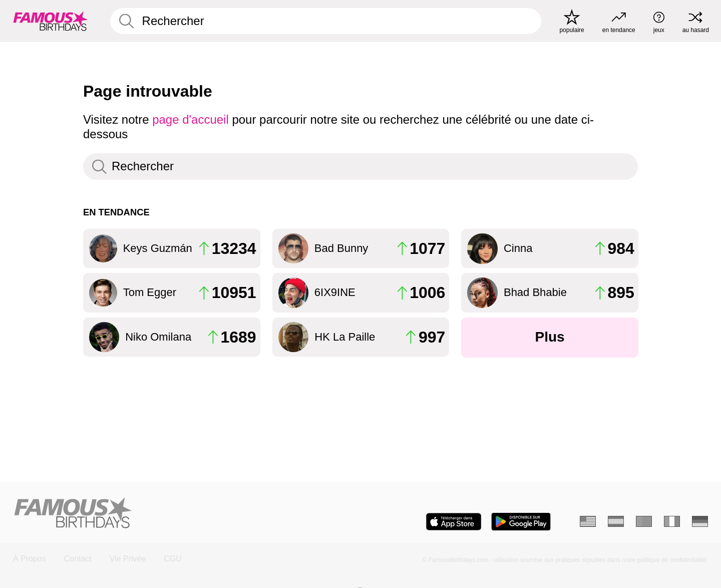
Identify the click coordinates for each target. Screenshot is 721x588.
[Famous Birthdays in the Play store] (521, 522)
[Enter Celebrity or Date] (326, 21)
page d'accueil (191, 119)
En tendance (116, 212)
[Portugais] (644, 521)
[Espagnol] (616, 521)
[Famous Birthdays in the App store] (454, 522)
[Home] (184, 514)
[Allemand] (700, 521)
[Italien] (672, 521)
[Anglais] (588, 521)
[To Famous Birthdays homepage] (51, 21)
